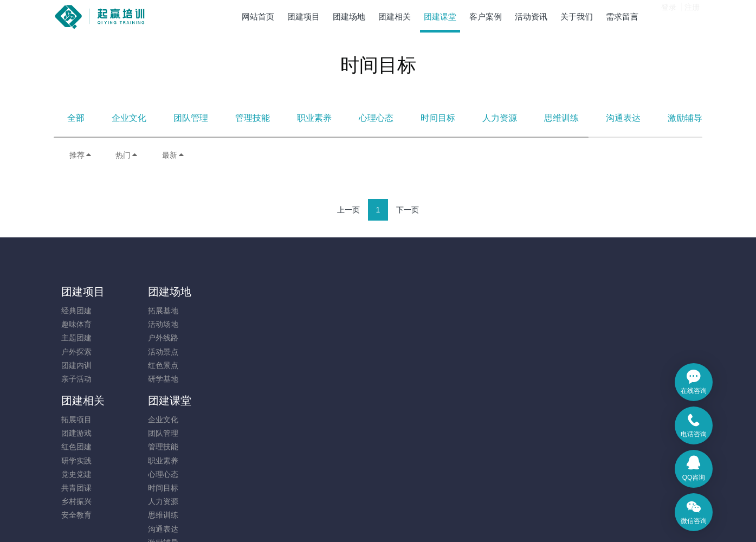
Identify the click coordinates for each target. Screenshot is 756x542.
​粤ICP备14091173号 (378, 505)
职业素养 (314, 118)
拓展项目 (238, 311)
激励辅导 (685, 118)
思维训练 (561, 118)
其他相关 (319, 461)
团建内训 (76, 365)
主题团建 (76, 338)
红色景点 (157, 365)
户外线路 (157, 338)
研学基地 (157, 379)
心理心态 (376, 118)
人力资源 (500, 118)
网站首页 (258, 17)
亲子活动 (76, 379)
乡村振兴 (238, 392)
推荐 (81, 155)
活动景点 (157, 352)
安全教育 (238, 406)
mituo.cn (443, 519)
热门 (127, 155)
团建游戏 (238, 324)
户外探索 (76, 352)
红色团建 (238, 338)
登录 (669, 16)
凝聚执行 (319, 447)
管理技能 (253, 118)
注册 (692, 16)
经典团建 (76, 311)
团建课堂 (326, 292)
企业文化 (129, 118)
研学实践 (238, 352)
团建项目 (83, 292)
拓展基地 (157, 311)
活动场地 (157, 324)
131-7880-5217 (592, 316)
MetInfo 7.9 (361, 519)
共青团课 (238, 379)
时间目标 (438, 118)
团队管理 (191, 118)
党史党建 (238, 365)
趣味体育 (76, 324)
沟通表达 (623, 118)
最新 (173, 155)
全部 (76, 118)
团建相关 (245, 292)
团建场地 (164, 292)
